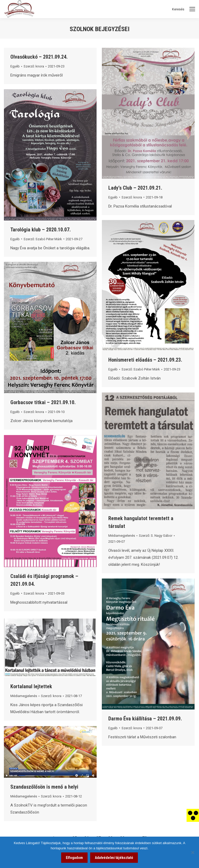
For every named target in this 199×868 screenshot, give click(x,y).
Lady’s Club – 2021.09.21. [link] (135, 188)
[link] (193, 815)
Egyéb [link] (15, 66)
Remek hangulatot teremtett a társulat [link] (141, 522)
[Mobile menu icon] (192, 9)
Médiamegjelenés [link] (122, 536)
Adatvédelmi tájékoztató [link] (114, 858)
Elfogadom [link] (74, 858)
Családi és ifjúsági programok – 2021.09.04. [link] (44, 580)
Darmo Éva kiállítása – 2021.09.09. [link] (145, 719)
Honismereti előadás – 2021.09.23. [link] (145, 360)
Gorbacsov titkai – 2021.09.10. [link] (43, 402)
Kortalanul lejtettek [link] (31, 686)
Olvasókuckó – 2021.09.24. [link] (39, 57)
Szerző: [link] (34, 66)
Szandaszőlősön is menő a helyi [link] (44, 787)
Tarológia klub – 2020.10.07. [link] (41, 230)
